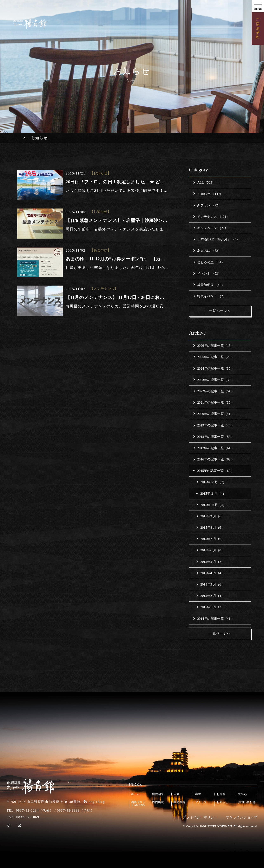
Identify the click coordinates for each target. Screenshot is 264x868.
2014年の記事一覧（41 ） (214, 619)
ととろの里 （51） (209, 262)
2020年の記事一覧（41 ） (214, 414)
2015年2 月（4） (210, 596)
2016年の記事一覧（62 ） (214, 459)
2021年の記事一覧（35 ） (214, 402)
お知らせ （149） (208, 194)
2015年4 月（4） (210, 573)
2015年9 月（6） (210, 516)
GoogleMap (95, 802)
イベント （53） (207, 274)
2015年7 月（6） (210, 539)
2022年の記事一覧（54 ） (214, 391)
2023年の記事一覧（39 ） (214, 380)
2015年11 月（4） (211, 494)
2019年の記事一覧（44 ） (214, 425)
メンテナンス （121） (211, 217)
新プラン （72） (207, 205)
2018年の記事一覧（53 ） (214, 437)
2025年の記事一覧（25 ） (214, 357)
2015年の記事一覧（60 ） (213, 471)
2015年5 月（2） (210, 562)
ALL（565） (204, 182)
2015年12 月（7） (211, 482)
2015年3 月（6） (210, 585)
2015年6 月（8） (210, 550)
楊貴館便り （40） (209, 285)
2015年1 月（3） (210, 607)
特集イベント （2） (210, 296)
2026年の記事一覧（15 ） (214, 346)
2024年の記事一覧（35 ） (214, 368)
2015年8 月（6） (210, 528)
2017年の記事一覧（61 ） (214, 448)
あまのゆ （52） (207, 251)
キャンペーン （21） (210, 228)
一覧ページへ (220, 311)
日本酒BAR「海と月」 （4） (216, 239)
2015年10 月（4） (211, 505)
